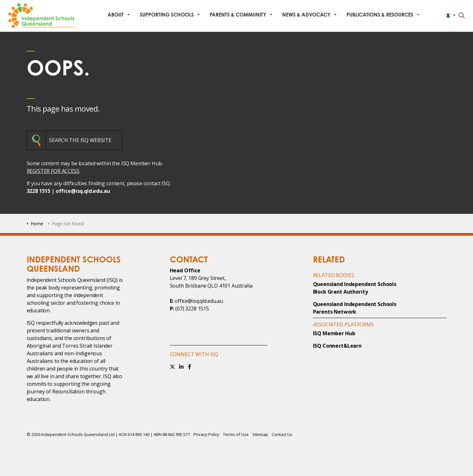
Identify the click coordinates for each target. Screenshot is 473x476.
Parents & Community (238, 15)
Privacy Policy (206, 434)
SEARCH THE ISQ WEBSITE (80, 140)
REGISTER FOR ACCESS (53, 171)
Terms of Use (236, 434)
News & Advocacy (306, 15)
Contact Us (282, 434)
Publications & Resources (380, 15)
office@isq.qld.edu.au (83, 191)
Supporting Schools (167, 15)
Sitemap (260, 434)
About (116, 15)
